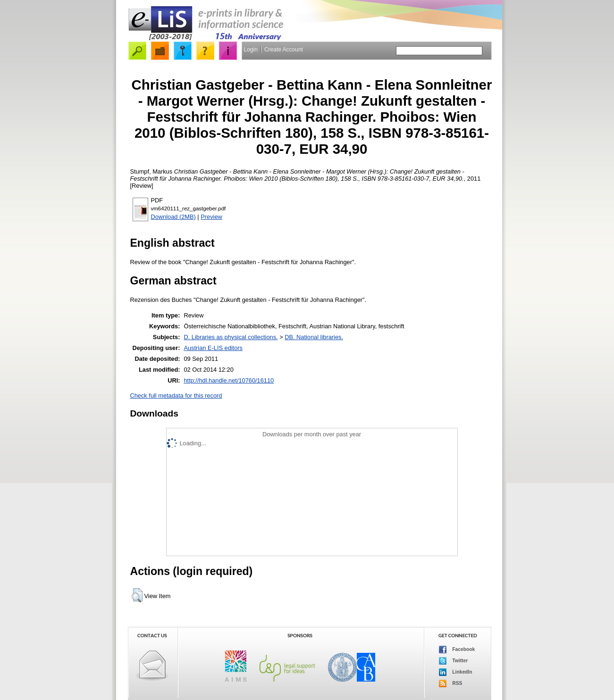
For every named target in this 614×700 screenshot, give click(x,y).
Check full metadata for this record (176, 396)
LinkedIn (456, 672)
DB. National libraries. (314, 337)
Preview (211, 217)
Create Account (284, 50)
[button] (137, 595)
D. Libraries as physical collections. (231, 337)
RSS (451, 683)
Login (251, 50)
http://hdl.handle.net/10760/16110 (229, 380)
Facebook (457, 650)
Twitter (454, 661)
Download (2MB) (173, 217)
